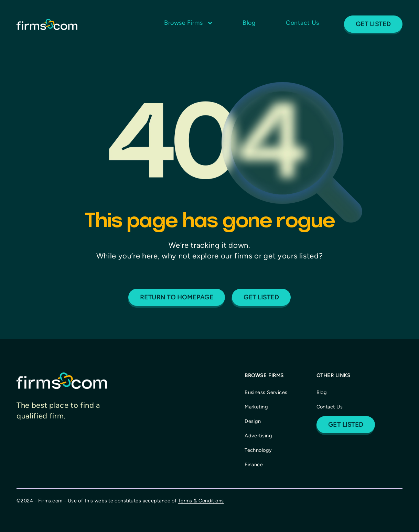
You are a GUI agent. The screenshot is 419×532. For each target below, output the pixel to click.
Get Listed (373, 24)
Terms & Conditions (201, 501)
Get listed (261, 297)
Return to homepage (177, 297)
